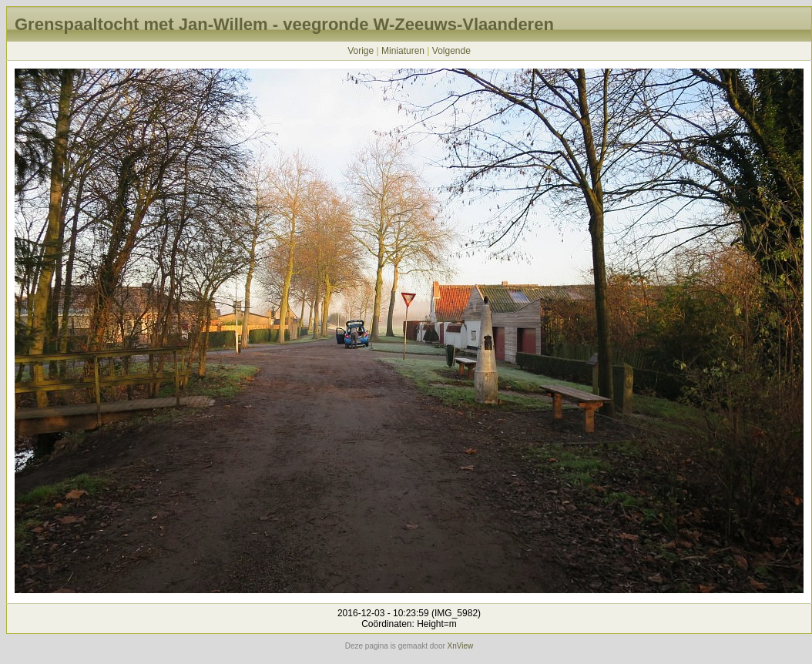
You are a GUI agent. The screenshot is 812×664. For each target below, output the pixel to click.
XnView (461, 646)
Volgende (451, 51)
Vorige (361, 51)
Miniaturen (403, 51)
